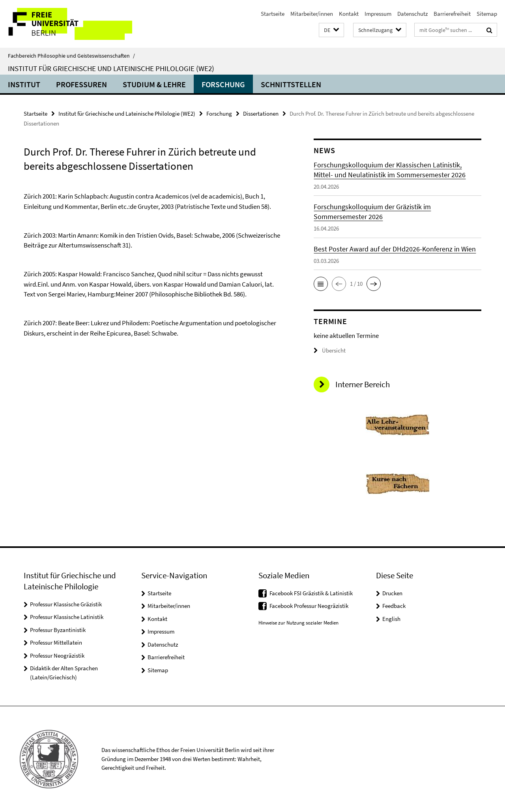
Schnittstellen (291, 84)
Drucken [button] (392, 593)
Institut (24, 84)
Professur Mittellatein (56, 642)
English (391, 619)
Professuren (81, 84)
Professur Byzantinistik (58, 630)
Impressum (378, 14)
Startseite (273, 14)
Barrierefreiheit (452, 14)
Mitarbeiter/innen (312, 14)
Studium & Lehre (154, 84)
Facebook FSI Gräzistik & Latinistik (311, 593)
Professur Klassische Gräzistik (66, 604)
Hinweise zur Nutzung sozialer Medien (298, 623)
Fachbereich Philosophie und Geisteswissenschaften (71, 56)
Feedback (394, 606)
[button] (331, 30)
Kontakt (349, 14)
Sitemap (487, 14)
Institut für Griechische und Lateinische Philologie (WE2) (111, 68)
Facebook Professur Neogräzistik (309, 606)
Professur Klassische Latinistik (67, 617)
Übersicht (330, 350)
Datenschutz (412, 14)
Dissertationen (261, 113)
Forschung (223, 84)
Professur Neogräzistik (57, 655)
